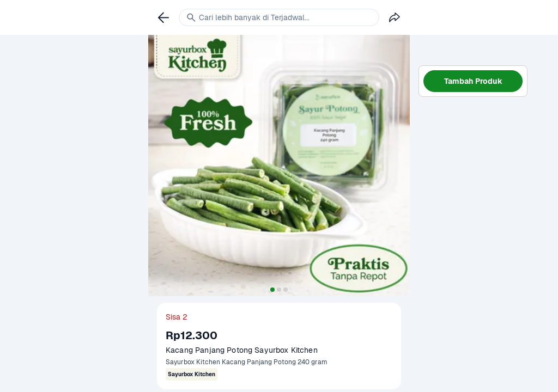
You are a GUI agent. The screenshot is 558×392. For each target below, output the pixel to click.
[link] (163, 17)
